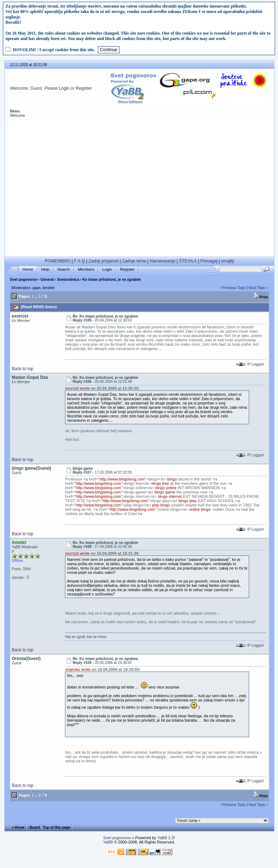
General (47, 280)
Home (28, 269)
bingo (172, 479)
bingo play (188, 501)
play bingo (161, 505)
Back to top (22, 369)
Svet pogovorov (23, 280)
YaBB (108, 842)
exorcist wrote (77, 388)
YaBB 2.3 (165, 838)
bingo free (160, 483)
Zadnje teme (134, 261)
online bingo (200, 509)
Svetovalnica (68, 280)
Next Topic (257, 288)
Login (64, 88)
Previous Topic (234, 288)
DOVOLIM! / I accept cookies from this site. (54, 50)
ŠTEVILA (188, 261)
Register (84, 88)
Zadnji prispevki (103, 261)
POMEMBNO (58, 261)
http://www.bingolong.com (122, 479)
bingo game (165, 492)
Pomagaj (209, 261)
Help (45, 269)
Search (64, 269)
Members (86, 269)
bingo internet (170, 496)
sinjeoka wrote (78, 669)
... (36, 296)
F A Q (79, 261)
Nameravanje (163, 261)
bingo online (166, 488)
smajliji (227, 261)
